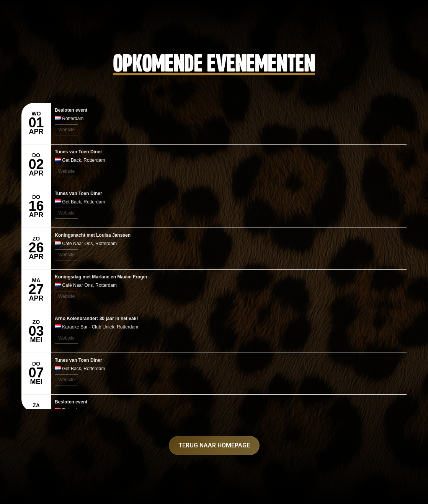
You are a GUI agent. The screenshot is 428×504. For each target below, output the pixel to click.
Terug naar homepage (214, 445)
